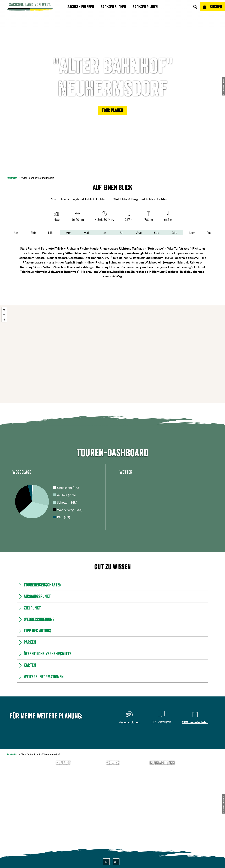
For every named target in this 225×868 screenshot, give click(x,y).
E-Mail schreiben (63, 777)
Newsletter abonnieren (112, 777)
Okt (174, 233)
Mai (86, 233)
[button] (112, 110)
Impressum (162, 783)
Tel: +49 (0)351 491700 (63, 771)
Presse (113, 783)
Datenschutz (162, 789)
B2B (113, 789)
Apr (68, 233)
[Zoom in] (4, 310)
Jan (16, 233)
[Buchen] (213, 7)
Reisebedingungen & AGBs (162, 808)
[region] (112, 354)
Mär (51, 233)
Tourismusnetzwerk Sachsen (162, 798)
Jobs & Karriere (162, 777)
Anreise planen (113, 771)
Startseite (12, 178)
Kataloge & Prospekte (112, 795)
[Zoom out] (4, 315)
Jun (104, 233)
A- (106, 862)
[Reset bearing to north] (4, 320)
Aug (139, 233)
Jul (121, 233)
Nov (192, 233)
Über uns (162, 771)
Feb (33, 233)
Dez (209, 233)
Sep (157, 233)
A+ (116, 862)
